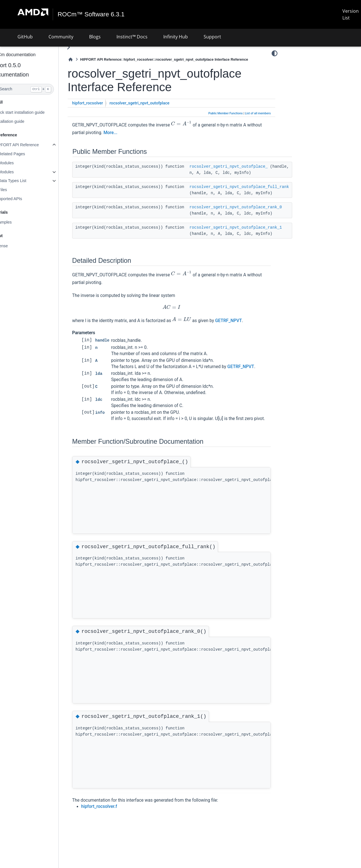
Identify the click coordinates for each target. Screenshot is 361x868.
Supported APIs (21, 199)
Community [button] (61, 37)
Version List (351, 14)
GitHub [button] (25, 37)
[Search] (36, 89)
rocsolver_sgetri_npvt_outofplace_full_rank (253, 187)
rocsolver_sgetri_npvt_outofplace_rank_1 (249, 228)
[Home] (84, 59)
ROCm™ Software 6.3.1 (91, 14)
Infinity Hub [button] (176, 37)
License (14, 246)
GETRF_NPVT (242, 321)
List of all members (258, 113)
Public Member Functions (226, 113)
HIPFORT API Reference (30, 145)
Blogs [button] (95, 37)
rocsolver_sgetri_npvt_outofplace (153, 103)
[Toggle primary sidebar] (82, 47)
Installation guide (23, 121)
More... (140, 133)
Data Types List (26, 181)
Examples (16, 222)
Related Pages (25, 154)
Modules (19, 163)
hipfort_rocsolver (101, 103)
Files (16, 190)
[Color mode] (275, 53)
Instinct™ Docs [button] (132, 37)
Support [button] (212, 37)
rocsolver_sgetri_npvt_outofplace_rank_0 (249, 207)
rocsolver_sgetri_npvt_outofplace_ (242, 167)
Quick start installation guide (33, 112)
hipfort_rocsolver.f (113, 813)
